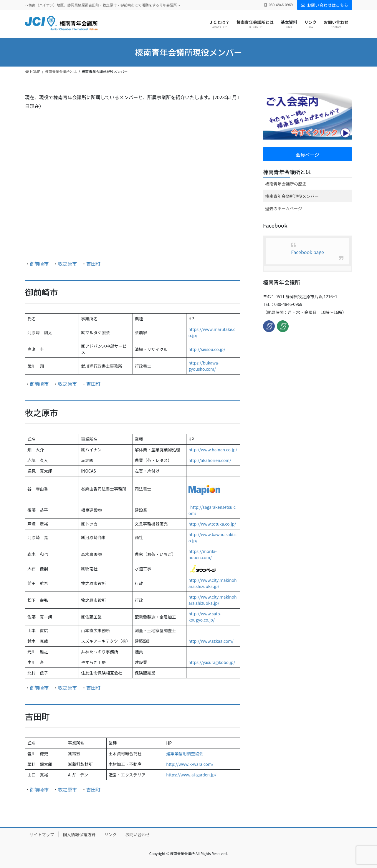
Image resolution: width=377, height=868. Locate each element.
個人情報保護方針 (79, 834)
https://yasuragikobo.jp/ (212, 662)
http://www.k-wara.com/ (190, 764)
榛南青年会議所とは (287, 172)
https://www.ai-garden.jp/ (191, 775)
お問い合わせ (138, 834)
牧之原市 (67, 264)
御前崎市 (39, 264)
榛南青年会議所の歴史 (286, 184)
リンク (110, 834)
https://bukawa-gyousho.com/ (204, 366)
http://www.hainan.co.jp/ (213, 450)
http (192, 551)
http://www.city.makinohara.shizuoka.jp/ (213, 583)
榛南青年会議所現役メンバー (292, 196)
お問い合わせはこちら (325, 5)
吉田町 (93, 264)
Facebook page (307, 252)
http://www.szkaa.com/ (211, 641)
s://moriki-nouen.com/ (203, 554)
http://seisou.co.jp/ (207, 349)
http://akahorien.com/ (210, 460)
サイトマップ (42, 834)
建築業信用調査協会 (185, 753)
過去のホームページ (283, 208)
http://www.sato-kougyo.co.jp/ (205, 617)
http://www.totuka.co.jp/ (212, 524)
